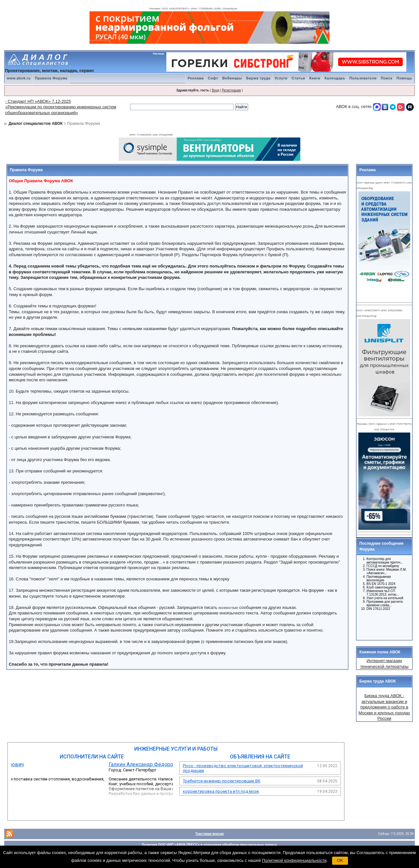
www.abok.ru (19, 78)
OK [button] (340, 860)
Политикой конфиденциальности (294, 860)
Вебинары (232, 78)
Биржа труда (258, 78)
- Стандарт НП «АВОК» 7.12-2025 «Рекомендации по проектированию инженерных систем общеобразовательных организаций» (61, 107)
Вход (215, 90)
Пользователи (363, 78)
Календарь (335, 78)
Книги (315, 78)
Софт (213, 78)
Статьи (298, 78)
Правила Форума (51, 78)
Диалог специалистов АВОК (36, 124)
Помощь (404, 78)
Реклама (196, 78)
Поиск (387, 78)
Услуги (281, 78)
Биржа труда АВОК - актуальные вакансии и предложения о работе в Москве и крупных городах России (384, 707)
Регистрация (231, 90)
